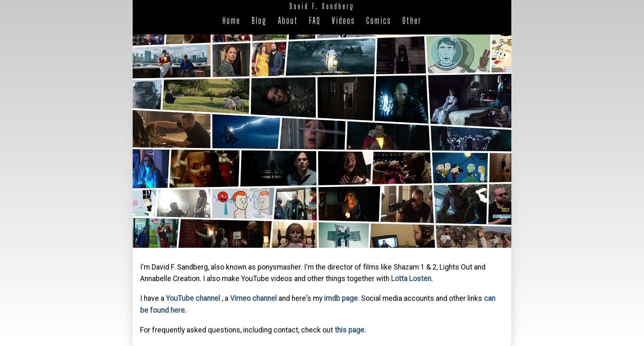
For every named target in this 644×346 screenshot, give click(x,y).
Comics (379, 20)
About (288, 20)
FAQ (315, 20)
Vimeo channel (253, 298)
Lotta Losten (411, 279)
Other (412, 20)
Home (232, 20)
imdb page (341, 298)
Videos (344, 20)
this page (350, 330)
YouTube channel (193, 298)
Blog (259, 20)
